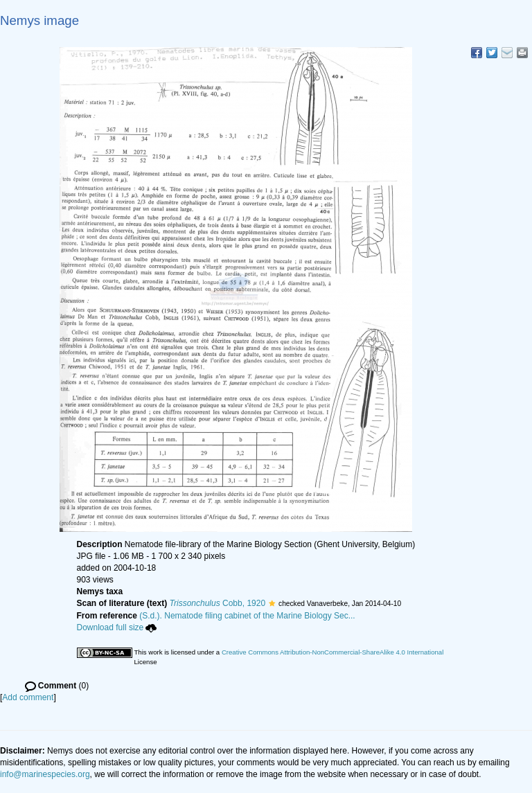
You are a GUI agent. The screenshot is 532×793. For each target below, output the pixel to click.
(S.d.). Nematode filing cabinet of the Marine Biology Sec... (247, 616)
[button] (272, 603)
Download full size (117, 627)
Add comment (28, 697)
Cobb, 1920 (218, 603)
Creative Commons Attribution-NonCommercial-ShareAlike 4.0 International (332, 652)
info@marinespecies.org (45, 774)
